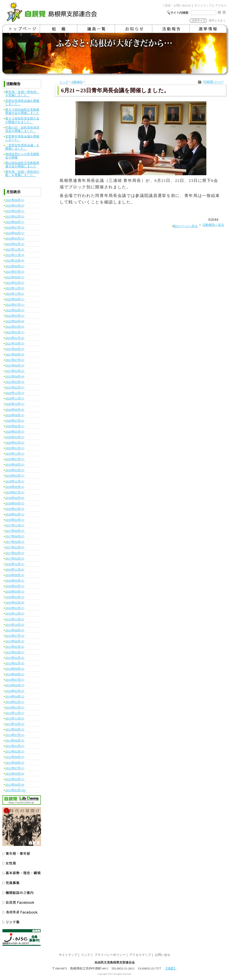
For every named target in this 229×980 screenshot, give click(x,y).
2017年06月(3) (15, 542)
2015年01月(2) (15, 663)
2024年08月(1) (15, 222)
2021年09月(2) (15, 349)
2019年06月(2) (15, 465)
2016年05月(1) (15, 586)
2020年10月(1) (15, 404)
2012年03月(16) (16, 790)
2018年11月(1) (15, 481)
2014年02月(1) (15, 702)
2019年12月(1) (15, 454)
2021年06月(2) (15, 365)
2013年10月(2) (15, 724)
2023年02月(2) (15, 283)
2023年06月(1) (15, 277)
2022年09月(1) (15, 299)
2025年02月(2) (15, 217)
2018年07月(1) (15, 492)
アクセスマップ (140, 955)
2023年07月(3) (15, 272)
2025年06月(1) (15, 200)
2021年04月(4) (15, 376)
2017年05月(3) (15, 547)
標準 (212, 21)
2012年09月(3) (15, 757)
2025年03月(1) (15, 211)
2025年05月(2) (15, 206)
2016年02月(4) (15, 603)
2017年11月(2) (15, 525)
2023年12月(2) (15, 250)
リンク (86, 955)
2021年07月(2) (15, 360)
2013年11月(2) (15, 719)
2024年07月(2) (15, 228)
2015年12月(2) (15, 614)
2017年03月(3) (15, 553)
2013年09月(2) (15, 730)
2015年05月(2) (15, 647)
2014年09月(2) (15, 669)
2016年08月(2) (15, 575)
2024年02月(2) (15, 244)
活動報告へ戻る (213, 225)
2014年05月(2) (15, 691)
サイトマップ (203, 5)
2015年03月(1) (15, 652)
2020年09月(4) (15, 410)
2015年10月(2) (15, 625)
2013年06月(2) (15, 740)
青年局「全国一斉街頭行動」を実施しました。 (22, 174)
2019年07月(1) (15, 459)
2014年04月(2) (15, 697)
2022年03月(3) (15, 327)
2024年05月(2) (15, 239)
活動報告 (77, 82)
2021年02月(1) (15, 387)
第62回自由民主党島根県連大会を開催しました (22, 165)
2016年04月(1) (15, 592)
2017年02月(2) (15, 559)
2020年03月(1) (15, 437)
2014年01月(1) (15, 708)
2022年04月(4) (15, 321)
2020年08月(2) (15, 415)
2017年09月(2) (15, 531)
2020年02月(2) (15, 443)
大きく (222, 21)
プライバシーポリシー (110, 955)
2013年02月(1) (15, 751)
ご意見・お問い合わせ (177, 5)
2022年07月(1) (15, 305)
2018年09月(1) (15, 487)
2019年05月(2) (15, 470)
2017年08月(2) (15, 536)
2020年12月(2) (15, 393)
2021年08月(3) (15, 354)
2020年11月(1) (15, 398)
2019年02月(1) (15, 476)
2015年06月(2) (15, 641)
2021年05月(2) (15, 371)
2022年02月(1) (15, 332)
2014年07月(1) (15, 680)
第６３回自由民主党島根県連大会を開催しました (22, 111)
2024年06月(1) (15, 233)
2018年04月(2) (15, 503)
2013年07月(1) (15, 735)
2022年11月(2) (15, 294)
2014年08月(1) (15, 674)
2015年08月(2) (15, 630)
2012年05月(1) (15, 779)
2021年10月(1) (15, 343)
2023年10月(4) (15, 261)
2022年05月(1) (15, 316)
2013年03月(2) (15, 746)
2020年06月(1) (15, 426)
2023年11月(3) (15, 255)
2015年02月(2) (15, 658)
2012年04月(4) (15, 785)
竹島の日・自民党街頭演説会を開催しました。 (22, 129)
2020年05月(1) (15, 432)
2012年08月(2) (15, 763)
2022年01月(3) (15, 338)
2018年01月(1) (15, 520)
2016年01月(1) (15, 608)
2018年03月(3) (15, 509)
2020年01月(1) (15, 448)
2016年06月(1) (15, 581)
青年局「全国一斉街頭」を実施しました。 (22, 94)
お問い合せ (163, 955)
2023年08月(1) (15, 266)
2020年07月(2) (15, 421)
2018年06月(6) (15, 498)
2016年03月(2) (15, 597)
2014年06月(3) (15, 685)
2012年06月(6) (15, 774)
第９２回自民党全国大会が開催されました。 (22, 120)
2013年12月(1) (15, 713)
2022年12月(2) (15, 288)
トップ (64, 82)
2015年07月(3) (15, 636)
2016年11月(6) (15, 570)
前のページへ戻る (185, 226)
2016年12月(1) (15, 564)
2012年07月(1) (15, 768)
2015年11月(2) (15, 619)
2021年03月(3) (15, 382)
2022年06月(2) (15, 310)
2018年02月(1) (15, 514)
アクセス (221, 5)
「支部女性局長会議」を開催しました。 (22, 147)
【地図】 (171, 969)
